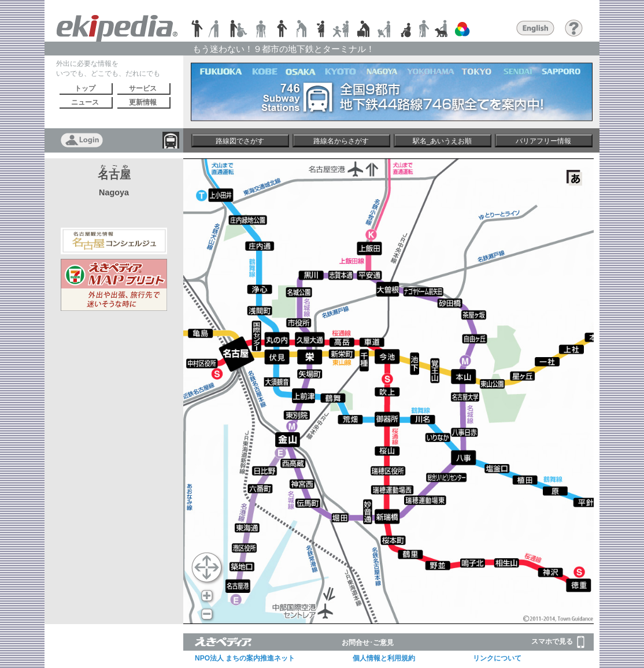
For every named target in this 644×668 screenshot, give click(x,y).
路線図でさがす (240, 141)
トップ (85, 88)
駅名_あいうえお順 (443, 141)
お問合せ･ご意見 (368, 643)
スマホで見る (558, 642)
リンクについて (497, 658)
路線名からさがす (341, 141)
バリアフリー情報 (543, 141)
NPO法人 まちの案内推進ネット (245, 658)
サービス (143, 88)
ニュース (85, 102)
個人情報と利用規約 (384, 658)
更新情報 (143, 102)
